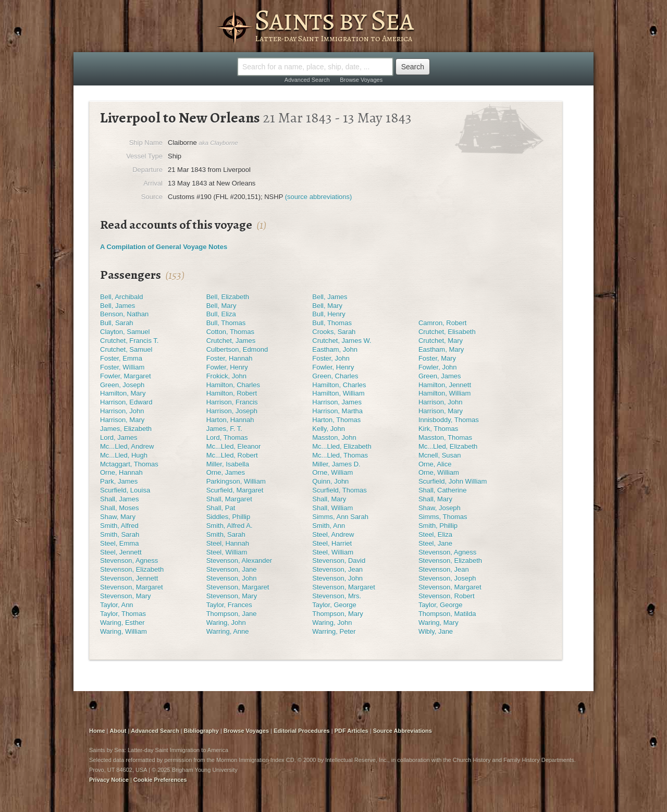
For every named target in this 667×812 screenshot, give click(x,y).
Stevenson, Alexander (239, 561)
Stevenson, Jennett (129, 578)
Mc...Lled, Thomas (340, 455)
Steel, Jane (435, 543)
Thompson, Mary (338, 614)
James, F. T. (224, 429)
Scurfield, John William (453, 481)
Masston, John (334, 438)
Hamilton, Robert (232, 393)
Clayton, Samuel (125, 332)
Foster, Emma (121, 358)
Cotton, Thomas (230, 332)
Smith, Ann (329, 526)
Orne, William (332, 472)
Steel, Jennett (121, 552)
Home (97, 731)
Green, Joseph (122, 385)
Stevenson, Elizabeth (450, 561)
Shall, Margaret (229, 499)
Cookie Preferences (160, 780)
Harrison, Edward (126, 402)
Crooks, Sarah (334, 332)
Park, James (119, 481)
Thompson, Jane (232, 614)
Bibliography (201, 731)
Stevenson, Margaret (132, 587)
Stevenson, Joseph (447, 578)
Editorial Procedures (302, 731)
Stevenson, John (232, 578)
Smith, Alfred (119, 526)
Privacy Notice (109, 780)
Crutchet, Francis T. (129, 341)
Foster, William (122, 367)
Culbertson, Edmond (237, 349)
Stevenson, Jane (232, 569)
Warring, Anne (228, 631)
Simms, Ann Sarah (340, 517)
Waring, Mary (439, 623)
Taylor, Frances (229, 605)
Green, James (440, 376)
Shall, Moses (119, 508)
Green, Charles (335, 376)
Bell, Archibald (121, 297)
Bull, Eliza (221, 314)
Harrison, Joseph (232, 411)
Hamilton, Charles (233, 385)
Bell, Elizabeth (228, 297)
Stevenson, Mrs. (337, 596)
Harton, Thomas (336, 420)
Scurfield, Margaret (235, 490)
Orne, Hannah (121, 472)
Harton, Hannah (230, 420)
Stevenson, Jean (337, 569)
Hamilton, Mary (123, 393)
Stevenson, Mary (126, 596)
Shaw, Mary (118, 517)
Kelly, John (329, 429)
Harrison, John (441, 402)
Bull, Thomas (226, 323)
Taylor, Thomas (123, 614)
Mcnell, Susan (440, 455)
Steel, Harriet (332, 543)
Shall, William (332, 508)
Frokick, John (226, 376)
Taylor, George (334, 605)
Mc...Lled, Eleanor (234, 446)
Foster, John (331, 358)
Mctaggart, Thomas (129, 464)
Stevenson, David (339, 561)
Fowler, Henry (227, 367)
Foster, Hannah (230, 358)
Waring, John (226, 623)
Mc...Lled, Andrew (127, 446)
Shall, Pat (221, 508)
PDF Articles (351, 731)
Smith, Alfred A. (230, 526)
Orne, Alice (435, 464)
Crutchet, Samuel (126, 349)
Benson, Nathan (124, 314)
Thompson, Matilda (447, 614)
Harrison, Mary (441, 411)
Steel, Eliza (435, 534)
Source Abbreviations (403, 731)
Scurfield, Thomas (339, 490)
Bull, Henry (329, 314)
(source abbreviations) (319, 197)
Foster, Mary (437, 358)
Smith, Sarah (120, 534)
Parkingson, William (236, 481)
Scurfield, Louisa (125, 490)
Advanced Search (307, 80)
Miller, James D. (336, 464)
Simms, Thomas (443, 517)
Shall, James (119, 499)
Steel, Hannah (228, 543)
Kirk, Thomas (438, 429)
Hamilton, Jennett (445, 385)
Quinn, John (330, 481)
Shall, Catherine (443, 490)
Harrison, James (337, 402)
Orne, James (226, 472)
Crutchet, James (231, 341)
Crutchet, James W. (342, 341)
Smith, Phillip (438, 526)
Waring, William (123, 631)
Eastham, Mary (441, 349)
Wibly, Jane (436, 631)
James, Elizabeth (126, 429)
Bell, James (330, 297)
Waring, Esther (122, 623)
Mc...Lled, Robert (232, 455)
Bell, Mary (221, 306)
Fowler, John (438, 367)
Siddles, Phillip (228, 517)
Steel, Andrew (333, 534)
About (118, 731)
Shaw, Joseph (440, 508)
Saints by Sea (334, 20)
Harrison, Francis (232, 402)
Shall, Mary (329, 499)
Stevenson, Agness (447, 552)
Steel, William (227, 552)
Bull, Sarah (117, 323)
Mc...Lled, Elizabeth (342, 446)
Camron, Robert (442, 323)
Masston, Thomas (445, 438)
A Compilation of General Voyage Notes (164, 247)
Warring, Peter (334, 631)
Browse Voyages (361, 80)
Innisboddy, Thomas (449, 420)
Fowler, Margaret (126, 376)
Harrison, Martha (337, 411)
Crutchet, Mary (441, 341)
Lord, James (119, 438)
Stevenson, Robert (447, 596)
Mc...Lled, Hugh (124, 455)
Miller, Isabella (228, 464)
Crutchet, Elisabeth (447, 332)
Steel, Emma (119, 543)
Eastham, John (335, 349)
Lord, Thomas (227, 438)
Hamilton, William (338, 393)
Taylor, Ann (117, 605)
